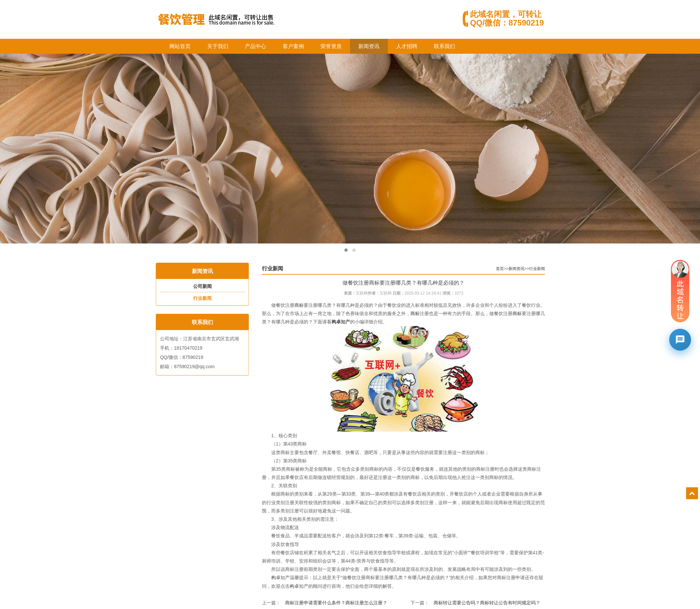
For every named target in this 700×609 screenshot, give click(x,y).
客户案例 (293, 46)
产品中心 (256, 46)
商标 (319, 305)
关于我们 (218, 46)
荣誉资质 (331, 46)
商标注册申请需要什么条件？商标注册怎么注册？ (356, 603)
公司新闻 (196, 286)
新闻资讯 (369, 46)
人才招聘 (407, 46)
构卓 (356, 322)
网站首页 (180, 46)
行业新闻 (196, 298)
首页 (520, 269)
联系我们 (444, 46)
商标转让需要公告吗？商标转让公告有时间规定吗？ (507, 603)
